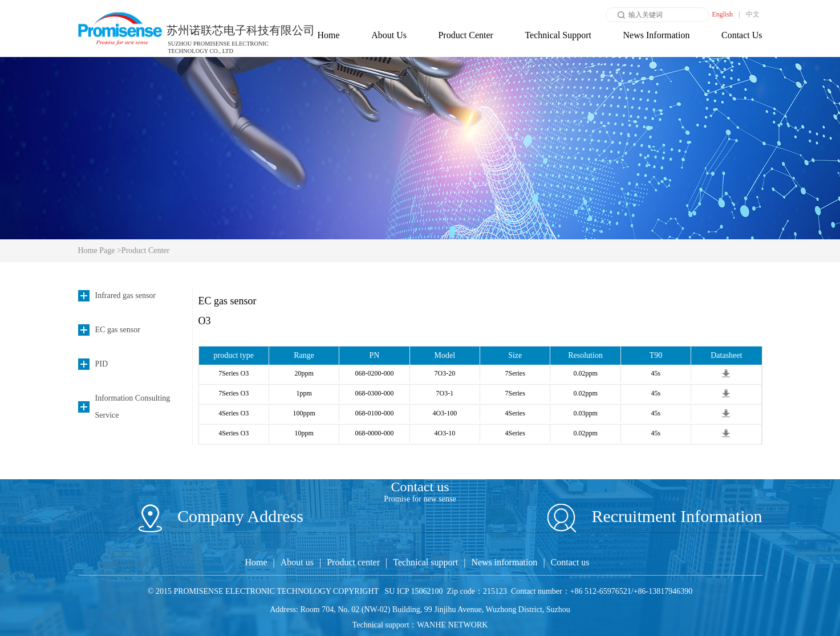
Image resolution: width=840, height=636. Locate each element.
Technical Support (558, 35)
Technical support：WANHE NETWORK (420, 625)
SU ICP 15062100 (413, 591)
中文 (753, 14)
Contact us (570, 562)
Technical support (425, 562)
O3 (205, 321)
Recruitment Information (655, 516)
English (722, 14)
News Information (657, 35)
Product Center (465, 35)
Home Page (98, 250)
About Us (389, 35)
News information (504, 562)
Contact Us (742, 35)
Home (329, 35)
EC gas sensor (228, 301)
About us (297, 562)
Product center (353, 562)
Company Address (221, 516)
